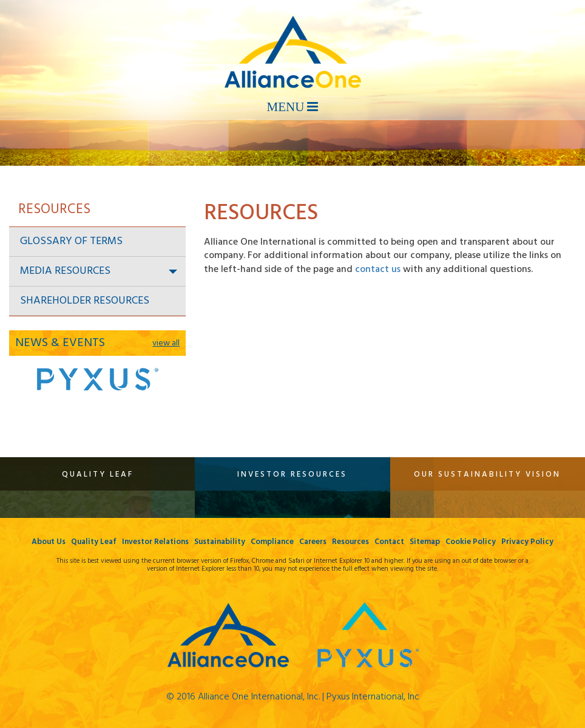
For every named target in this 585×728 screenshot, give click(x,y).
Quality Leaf (94, 543)
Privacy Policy (527, 543)
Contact (389, 543)
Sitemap (425, 543)
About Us (49, 543)
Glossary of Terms (71, 241)
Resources (350, 543)
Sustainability (220, 543)
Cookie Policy (471, 543)
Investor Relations (155, 543)
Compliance (272, 543)
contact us (378, 270)
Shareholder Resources (85, 301)
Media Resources (99, 271)
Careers (313, 543)
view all (166, 344)
